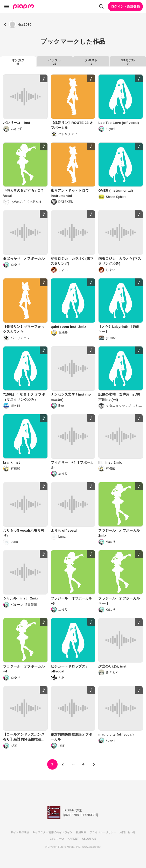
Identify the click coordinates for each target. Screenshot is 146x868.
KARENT (73, 839)
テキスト (91, 62)
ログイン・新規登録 (125, 6)
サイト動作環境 (20, 832)
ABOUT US (89, 839)
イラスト (55, 62)
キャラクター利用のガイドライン (53, 832)
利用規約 (81, 832)
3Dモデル (128, 62)
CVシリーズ (57, 839)
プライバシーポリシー (103, 832)
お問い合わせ (127, 832)
